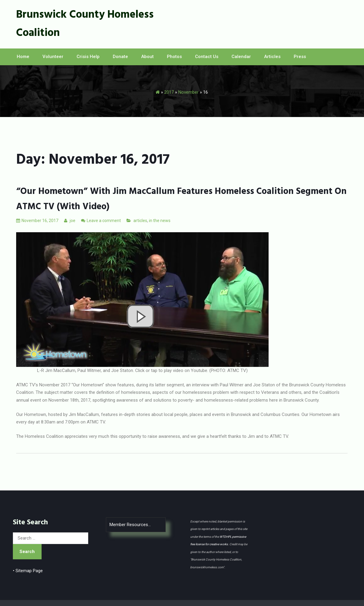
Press (300, 57)
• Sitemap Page (28, 571)
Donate (120, 57)
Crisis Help (88, 57)
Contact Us (207, 57)
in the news (160, 221)
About (147, 57)
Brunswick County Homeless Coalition (85, 24)
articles (140, 221)
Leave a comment (104, 221)
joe (70, 221)
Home (23, 57)
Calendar (241, 57)
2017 (169, 92)
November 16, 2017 (37, 221)
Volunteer (53, 57)
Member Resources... (130, 525)
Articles (272, 57)
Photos (174, 57)
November (188, 92)
